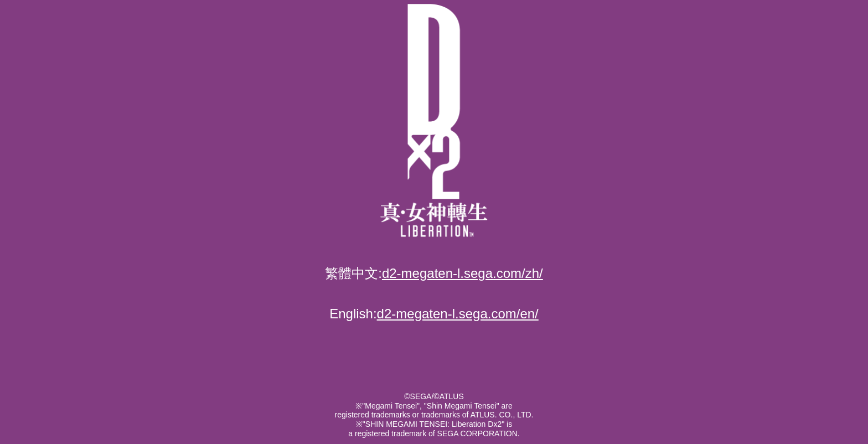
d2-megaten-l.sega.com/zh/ (463, 273)
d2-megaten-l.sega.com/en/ (458, 314)
